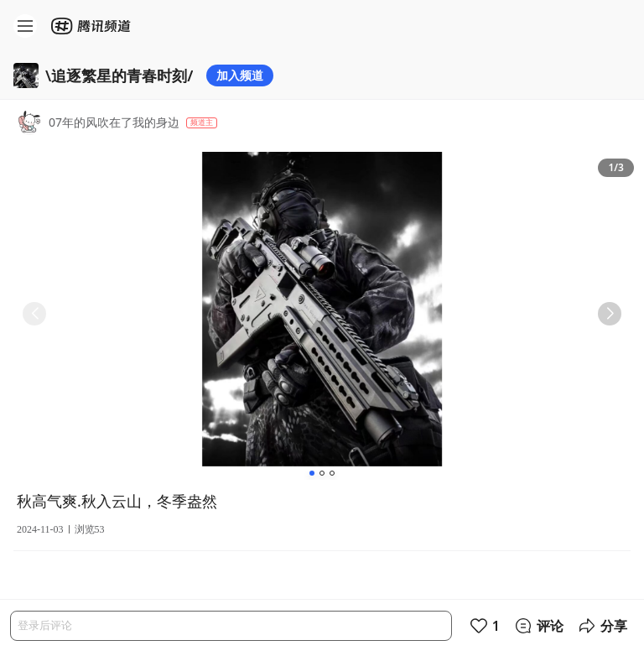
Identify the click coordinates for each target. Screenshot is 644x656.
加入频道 (240, 75)
